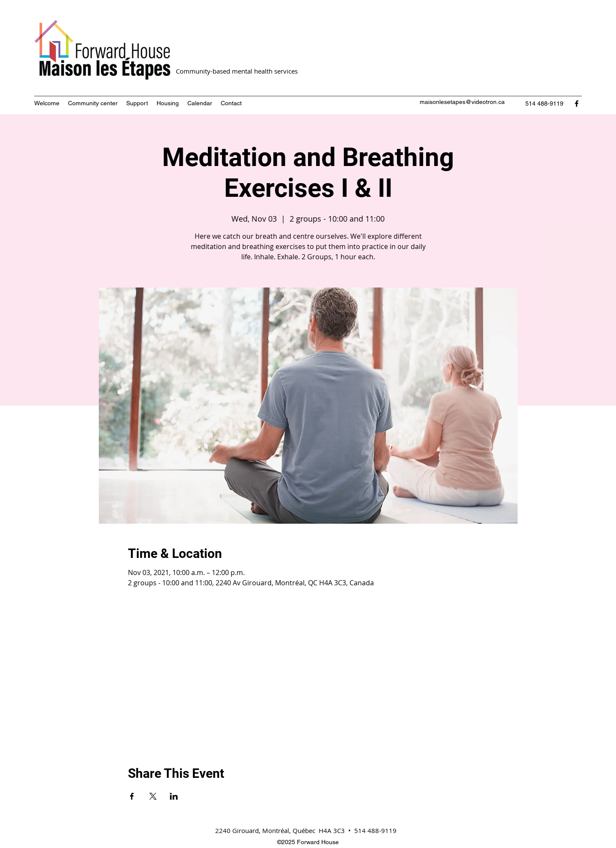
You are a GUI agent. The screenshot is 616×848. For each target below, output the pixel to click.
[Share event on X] (153, 796)
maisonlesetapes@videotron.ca (462, 102)
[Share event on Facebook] (132, 796)
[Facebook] (577, 104)
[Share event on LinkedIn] (174, 796)
